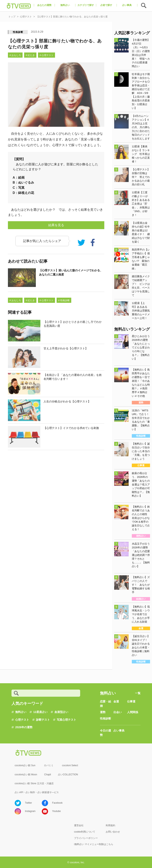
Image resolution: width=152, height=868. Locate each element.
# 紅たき (30, 55)
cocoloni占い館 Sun (25, 765)
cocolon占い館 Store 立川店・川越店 (34, 783)
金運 (116, 701)
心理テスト (22, 720)
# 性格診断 (64, 300)
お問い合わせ (113, 832)
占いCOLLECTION (68, 775)
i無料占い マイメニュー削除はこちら (94, 844)
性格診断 (18, 32)
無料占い (21, 712)
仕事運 (131, 701)
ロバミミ (49, 765)
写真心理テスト (66, 720)
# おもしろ (15, 55)
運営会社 (79, 825)
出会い (118, 712)
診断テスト (43, 720)
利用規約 (110, 825)
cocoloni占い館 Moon (26, 775)
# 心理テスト (47, 55)
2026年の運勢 (24, 727)
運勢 (103, 712)
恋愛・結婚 (105, 704)
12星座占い (40, 712)
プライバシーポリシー (86, 838)
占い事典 (119, 731)
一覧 (138, 693)
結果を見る (56, 225)
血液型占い (61, 712)
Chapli (47, 775)
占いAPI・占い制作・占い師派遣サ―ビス (37, 792)
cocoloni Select (70, 765)
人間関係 (133, 712)
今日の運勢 (105, 733)
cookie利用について (85, 832)
